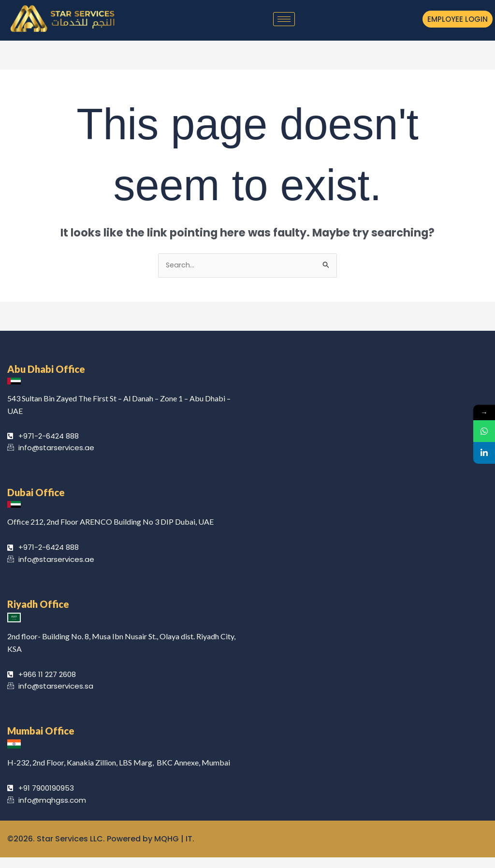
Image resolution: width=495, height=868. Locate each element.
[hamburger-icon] (284, 19)
